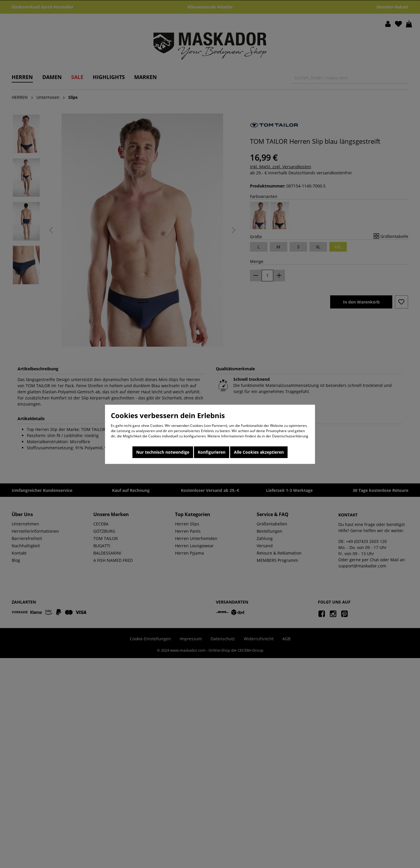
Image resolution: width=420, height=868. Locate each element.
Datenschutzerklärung (290, 436)
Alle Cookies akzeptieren (259, 452)
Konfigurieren (212, 452)
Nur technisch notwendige (163, 452)
